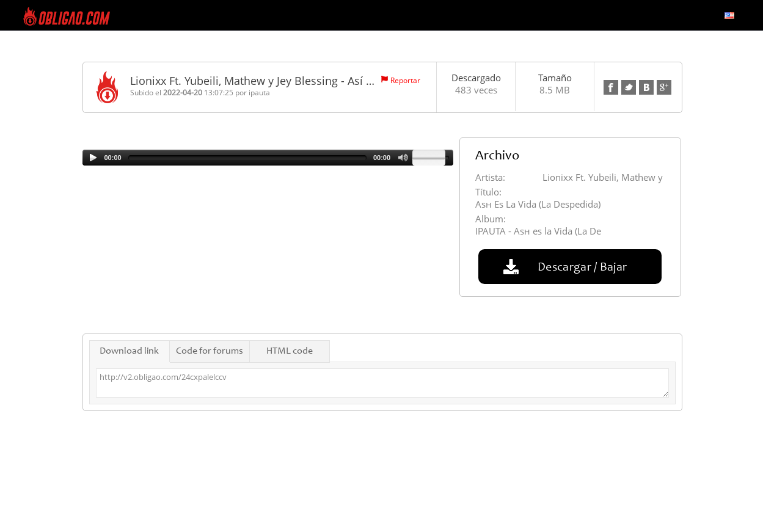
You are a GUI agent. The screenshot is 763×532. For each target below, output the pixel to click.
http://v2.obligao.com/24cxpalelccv (382, 383)
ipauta (259, 93)
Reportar (405, 80)
